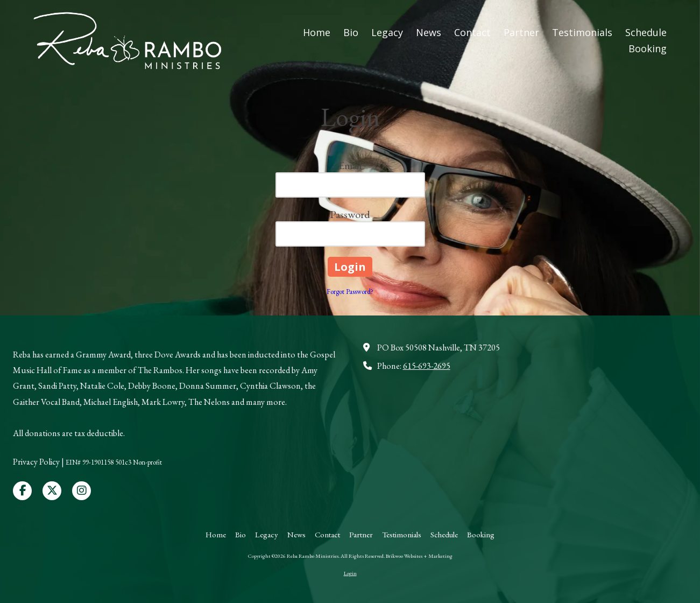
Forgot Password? (350, 292)
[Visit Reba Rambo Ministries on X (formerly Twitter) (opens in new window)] (52, 491)
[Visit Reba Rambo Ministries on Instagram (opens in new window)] (82, 491)
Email (350, 165)
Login (350, 573)
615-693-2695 (427, 366)
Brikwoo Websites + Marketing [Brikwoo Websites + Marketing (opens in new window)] (419, 556)
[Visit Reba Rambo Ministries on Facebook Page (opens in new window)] (22, 491)
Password (350, 214)
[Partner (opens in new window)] (521, 33)
